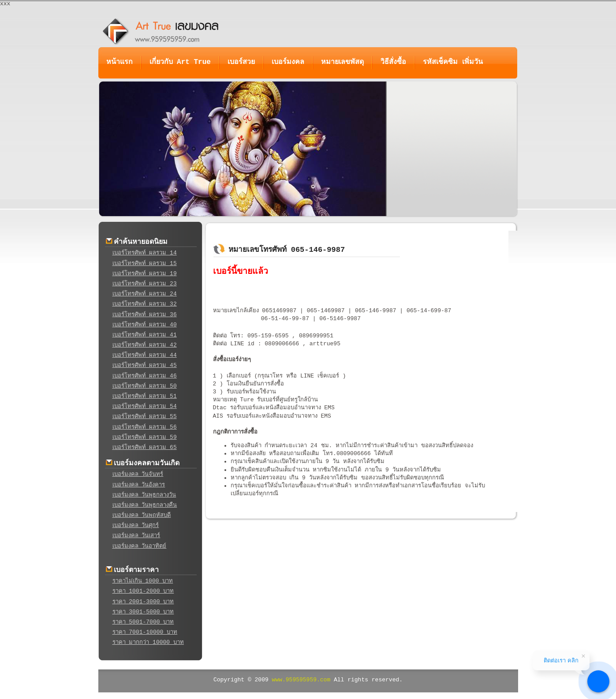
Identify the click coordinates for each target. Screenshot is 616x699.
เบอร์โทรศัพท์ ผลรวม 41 (145, 335)
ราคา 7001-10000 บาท (145, 632)
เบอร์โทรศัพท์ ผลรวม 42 (145, 345)
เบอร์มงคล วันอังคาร (139, 485)
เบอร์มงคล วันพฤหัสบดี (142, 515)
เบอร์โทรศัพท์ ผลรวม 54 (145, 406)
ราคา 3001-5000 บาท (143, 612)
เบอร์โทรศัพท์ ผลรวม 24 (145, 294)
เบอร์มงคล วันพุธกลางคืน (145, 505)
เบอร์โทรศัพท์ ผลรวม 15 (145, 264)
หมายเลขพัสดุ (342, 62)
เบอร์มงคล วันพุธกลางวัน (144, 495)
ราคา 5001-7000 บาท (143, 622)
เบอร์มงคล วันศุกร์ (136, 525)
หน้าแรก (119, 62)
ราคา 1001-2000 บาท (143, 591)
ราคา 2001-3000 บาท (143, 602)
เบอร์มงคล (288, 62)
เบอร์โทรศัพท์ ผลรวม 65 (145, 447)
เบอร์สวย (241, 62)
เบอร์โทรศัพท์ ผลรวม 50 (145, 386)
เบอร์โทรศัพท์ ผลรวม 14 (145, 253)
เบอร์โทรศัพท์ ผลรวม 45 (145, 365)
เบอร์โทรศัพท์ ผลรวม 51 (145, 396)
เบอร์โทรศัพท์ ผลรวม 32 (145, 304)
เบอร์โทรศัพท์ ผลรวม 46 (145, 376)
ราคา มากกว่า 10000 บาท (148, 642)
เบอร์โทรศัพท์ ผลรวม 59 (145, 437)
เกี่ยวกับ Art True (180, 62)
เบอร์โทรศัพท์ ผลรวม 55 (145, 417)
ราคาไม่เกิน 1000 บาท (143, 581)
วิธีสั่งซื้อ (393, 62)
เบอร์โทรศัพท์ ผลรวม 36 (145, 315)
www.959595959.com (301, 680)
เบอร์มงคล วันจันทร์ (138, 474)
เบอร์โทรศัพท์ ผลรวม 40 (145, 325)
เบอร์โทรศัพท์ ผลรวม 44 (145, 355)
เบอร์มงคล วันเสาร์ (136, 536)
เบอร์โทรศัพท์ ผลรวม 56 (145, 427)
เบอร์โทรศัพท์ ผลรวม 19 (145, 274)
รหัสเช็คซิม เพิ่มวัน (453, 62)
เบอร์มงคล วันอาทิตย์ (140, 546)
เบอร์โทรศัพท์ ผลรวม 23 (145, 284)
